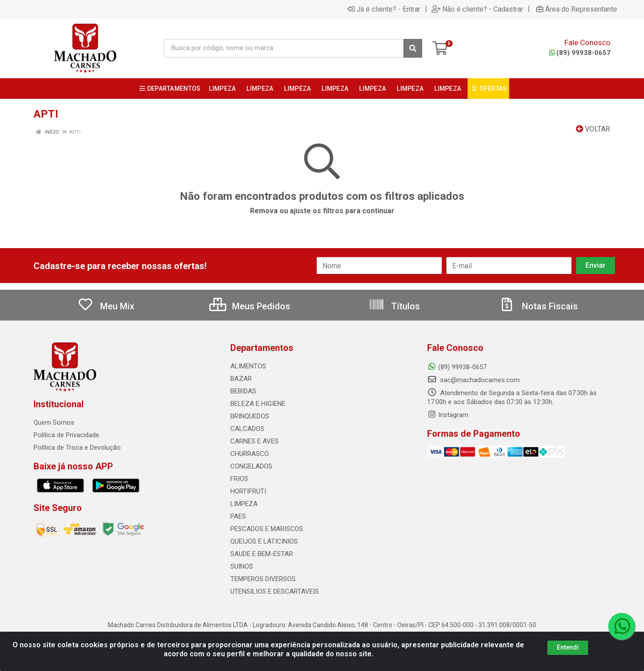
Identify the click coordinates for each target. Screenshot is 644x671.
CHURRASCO (250, 454)
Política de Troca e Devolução (77, 447)
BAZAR (241, 379)
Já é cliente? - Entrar (384, 9)
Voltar (593, 129)
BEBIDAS (243, 391)
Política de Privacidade (66, 435)
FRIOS (239, 479)
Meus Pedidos (250, 306)
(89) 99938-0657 (580, 53)
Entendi (568, 647)
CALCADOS (247, 429)
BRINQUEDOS (250, 416)
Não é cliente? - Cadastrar (477, 9)
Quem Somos (54, 422)
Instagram (448, 415)
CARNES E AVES (254, 441)
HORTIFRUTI (248, 491)
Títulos (394, 306)
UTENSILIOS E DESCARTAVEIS (275, 591)
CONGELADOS (251, 466)
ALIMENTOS (248, 366)
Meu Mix (106, 306)
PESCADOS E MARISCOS (267, 529)
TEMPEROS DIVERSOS (263, 579)
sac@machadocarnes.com (473, 380)
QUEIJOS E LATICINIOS (264, 541)
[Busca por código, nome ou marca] (284, 48)
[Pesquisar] (413, 48)
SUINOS (242, 566)
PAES (238, 516)
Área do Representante (577, 9)
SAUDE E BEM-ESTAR (262, 554)
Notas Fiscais (538, 306)
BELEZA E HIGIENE (258, 404)
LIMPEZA (244, 504)
